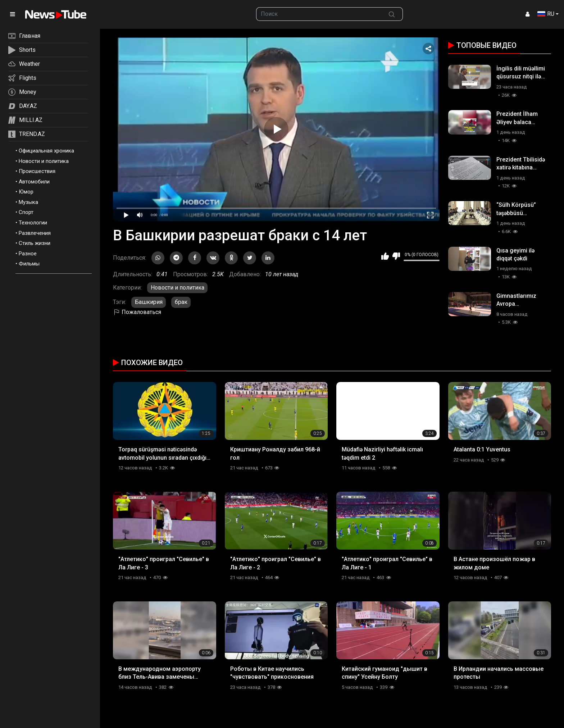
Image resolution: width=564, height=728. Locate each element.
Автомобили (34, 182)
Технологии (33, 223)
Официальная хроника (46, 151)
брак (181, 302)
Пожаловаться (137, 312)
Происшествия (37, 171)
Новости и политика (44, 161)
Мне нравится (385, 256)
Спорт (26, 212)
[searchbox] (319, 14)
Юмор (26, 192)
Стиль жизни (35, 243)
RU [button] (546, 14)
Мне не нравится (396, 256)
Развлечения (35, 233)
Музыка (28, 202)
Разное (28, 254)
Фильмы (29, 264)
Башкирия (149, 302)
